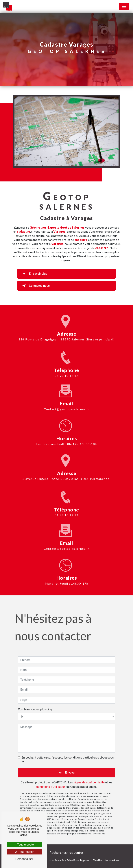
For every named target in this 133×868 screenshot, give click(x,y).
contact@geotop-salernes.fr (67, 403)
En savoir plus (34, 274)
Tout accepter (24, 845)
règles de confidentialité (89, 776)
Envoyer (70, 766)
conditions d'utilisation (51, 781)
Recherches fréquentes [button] (66, 853)
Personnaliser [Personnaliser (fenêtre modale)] (24, 859)
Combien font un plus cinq (35, 703)
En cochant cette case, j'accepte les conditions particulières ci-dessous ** (68, 754)
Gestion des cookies (106, 860)
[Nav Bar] (124, 6)
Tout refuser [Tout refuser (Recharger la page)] (24, 852)
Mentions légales (78, 860)
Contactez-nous (35, 286)
